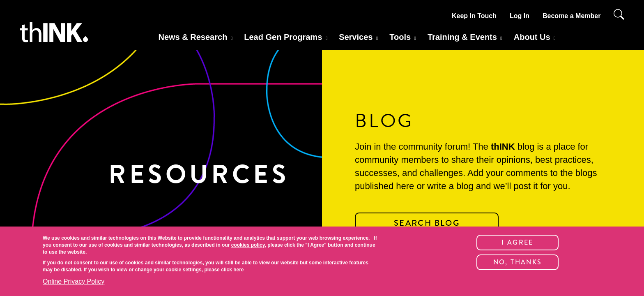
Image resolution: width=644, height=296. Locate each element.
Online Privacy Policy (74, 281)
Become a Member (572, 16)
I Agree (517, 242)
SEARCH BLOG (427, 223)
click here (232, 270)
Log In (520, 16)
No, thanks (518, 262)
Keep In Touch (474, 16)
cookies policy (248, 245)
